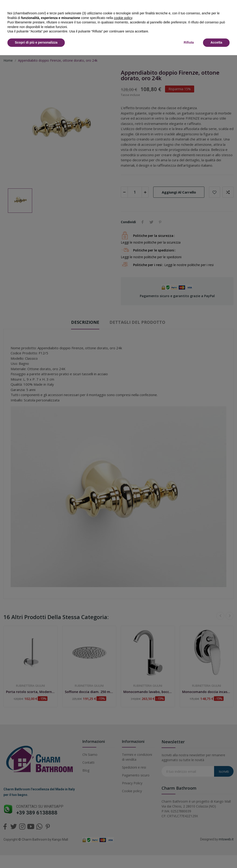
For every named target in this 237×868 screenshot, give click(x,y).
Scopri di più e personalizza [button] (36, 42)
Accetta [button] (216, 42)
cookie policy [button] (123, 18)
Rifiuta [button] (189, 42)
